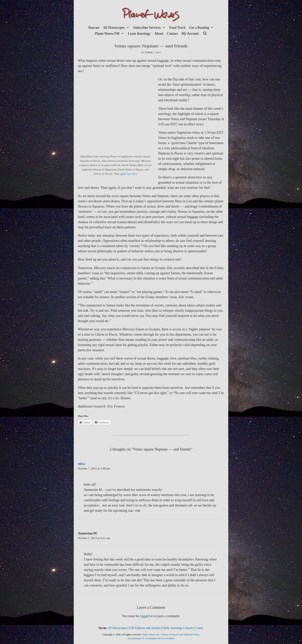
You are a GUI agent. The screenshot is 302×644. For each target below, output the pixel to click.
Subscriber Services (150, 28)
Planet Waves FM (111, 34)
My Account (190, 34)
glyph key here (128, 174)
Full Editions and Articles (145, 628)
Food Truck (177, 28)
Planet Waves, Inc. (151, 634)
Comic (199, 628)
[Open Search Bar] (205, 34)
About (159, 34)
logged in (147, 616)
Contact (172, 34)
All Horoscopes (117, 28)
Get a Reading (202, 28)
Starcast (94, 28)
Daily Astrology (173, 628)
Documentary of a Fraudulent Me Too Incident (151, 638)
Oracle (189, 628)
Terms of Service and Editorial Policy (181, 634)
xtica (81, 464)
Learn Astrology (139, 34)
